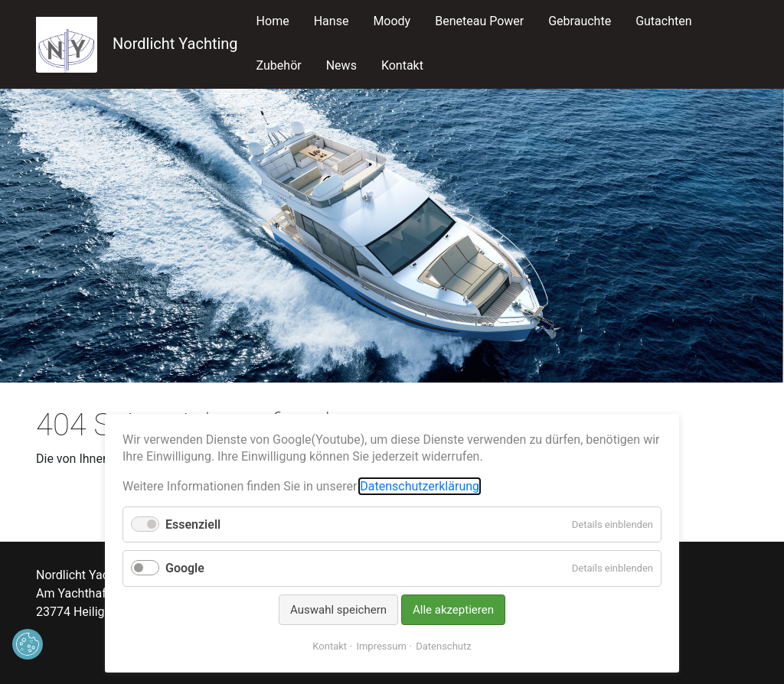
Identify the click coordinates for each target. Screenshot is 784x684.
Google (185, 568)
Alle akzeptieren (453, 610)
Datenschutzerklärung (420, 486)
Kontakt (330, 646)
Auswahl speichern (338, 610)
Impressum (381, 646)
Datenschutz (443, 646)
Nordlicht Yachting (137, 44)
